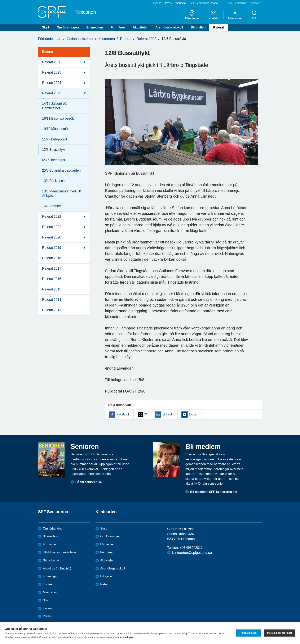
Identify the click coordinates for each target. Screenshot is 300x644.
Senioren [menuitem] (255, 3)
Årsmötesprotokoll (169, 27)
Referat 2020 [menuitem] (52, 237)
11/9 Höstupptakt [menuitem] (55, 139)
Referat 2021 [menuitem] (52, 227)
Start (45, 27)
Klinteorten (107, 39)
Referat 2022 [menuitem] (52, 217)
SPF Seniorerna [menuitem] (237, 3)
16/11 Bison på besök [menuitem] (58, 118)
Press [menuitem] (168, 3)
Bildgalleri (198, 27)
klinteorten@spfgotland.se (192, 553)
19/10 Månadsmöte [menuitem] (56, 129)
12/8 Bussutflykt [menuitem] (54, 150)
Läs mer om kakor (124, 637)
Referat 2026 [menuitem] (52, 62)
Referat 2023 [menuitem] (52, 93)
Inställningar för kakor (280, 633)
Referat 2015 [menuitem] (52, 289)
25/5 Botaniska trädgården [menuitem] (61, 170)
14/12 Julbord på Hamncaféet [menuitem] (54, 106)
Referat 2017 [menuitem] (52, 268)
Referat (218, 27)
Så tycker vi (51, 560)
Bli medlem (95, 27)
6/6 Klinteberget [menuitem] (54, 160)
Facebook (123, 414)
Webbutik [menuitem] (181, 3)
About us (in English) (57, 568)
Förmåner (118, 27)
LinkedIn (168, 414)
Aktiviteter (140, 27)
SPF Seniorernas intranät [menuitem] (204, 3)
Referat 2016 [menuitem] (52, 279)
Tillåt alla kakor (249, 633)
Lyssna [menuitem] (157, 3)
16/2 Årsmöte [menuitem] (52, 206)
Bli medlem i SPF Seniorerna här (214, 492)
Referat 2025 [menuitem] (52, 72)
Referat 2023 (146, 39)
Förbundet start (50, 39)
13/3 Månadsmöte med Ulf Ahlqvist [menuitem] (61, 193)
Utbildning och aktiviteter (60, 552)
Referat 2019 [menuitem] (52, 248)
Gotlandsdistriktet (80, 39)
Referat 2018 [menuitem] (52, 258)
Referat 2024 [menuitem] (52, 83)
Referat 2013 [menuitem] (52, 310)
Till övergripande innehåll (0, 0)
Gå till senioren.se (89, 482)
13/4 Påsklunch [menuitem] (53, 181)
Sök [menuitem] (254, 15)
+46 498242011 (191, 548)
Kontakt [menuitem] (214, 15)
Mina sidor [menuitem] (235, 15)
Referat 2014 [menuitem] (52, 300)
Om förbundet (52, 528)
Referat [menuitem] (48, 52)
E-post (193, 414)
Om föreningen (68, 27)
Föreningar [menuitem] (192, 15)
